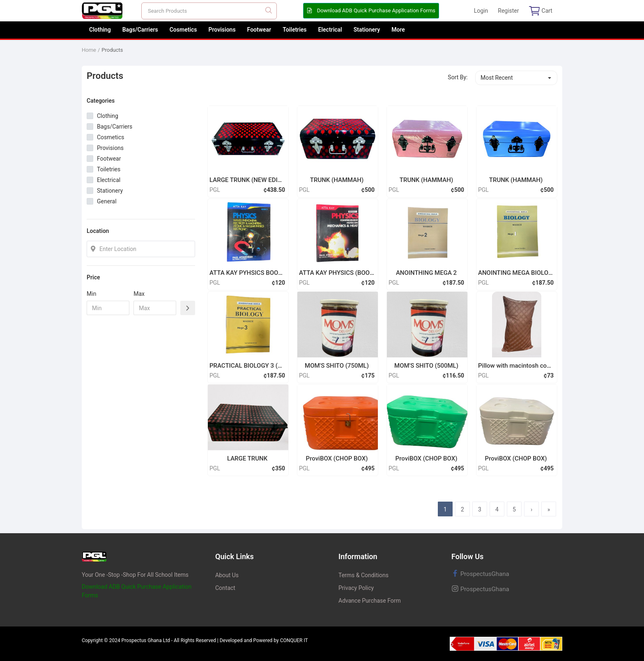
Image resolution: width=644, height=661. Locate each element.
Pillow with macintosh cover (516, 366)
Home (89, 50)
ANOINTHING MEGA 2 (426, 273)
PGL (215, 190)
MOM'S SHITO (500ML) (426, 366)
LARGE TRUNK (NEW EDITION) (247, 180)
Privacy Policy (356, 588)
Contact (225, 588)
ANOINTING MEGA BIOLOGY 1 (516, 273)
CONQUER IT (294, 640)
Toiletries (294, 30)
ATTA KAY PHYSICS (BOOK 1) (337, 273)
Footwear (259, 30)
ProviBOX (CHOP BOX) (337, 458)
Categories (101, 101)
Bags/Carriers (140, 30)
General (107, 201)
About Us (227, 575)
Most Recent (497, 78)
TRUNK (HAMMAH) (337, 180)
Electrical (330, 30)
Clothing (100, 30)
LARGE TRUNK (247, 458)
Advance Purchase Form (370, 601)
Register (508, 11)
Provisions (222, 30)
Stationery (367, 30)
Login (481, 11)
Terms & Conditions (363, 575)
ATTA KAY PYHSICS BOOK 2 (247, 273)
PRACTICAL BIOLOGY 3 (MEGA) (247, 366)
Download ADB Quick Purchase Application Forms (371, 10)
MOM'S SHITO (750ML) (337, 366)
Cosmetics (183, 30)
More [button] (398, 30)
